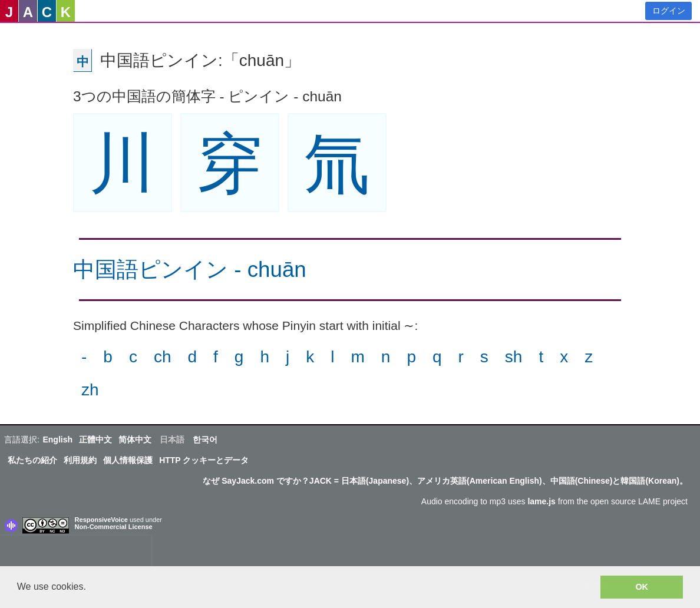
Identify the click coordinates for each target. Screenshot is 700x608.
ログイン (669, 11)
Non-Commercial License (114, 527)
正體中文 (95, 440)
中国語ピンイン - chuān (190, 270)
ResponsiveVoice (101, 520)
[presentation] (75, 553)
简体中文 (135, 440)
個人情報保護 (128, 460)
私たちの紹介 (32, 460)
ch (163, 357)
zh (90, 390)
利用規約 (80, 460)
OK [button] (642, 587)
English (57, 440)
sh (514, 357)
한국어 (205, 440)
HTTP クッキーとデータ (204, 460)
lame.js (541, 501)
